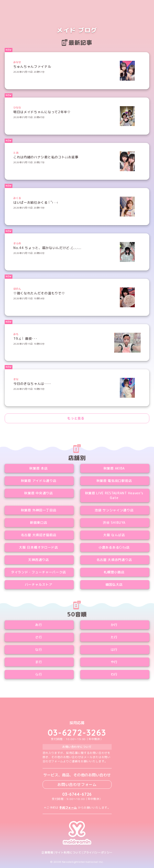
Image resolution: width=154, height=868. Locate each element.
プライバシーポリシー (98, 853)
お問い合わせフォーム (77, 785)
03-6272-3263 (77, 732)
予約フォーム (68, 808)
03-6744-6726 (77, 794)
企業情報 (47, 853)
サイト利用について (68, 853)
